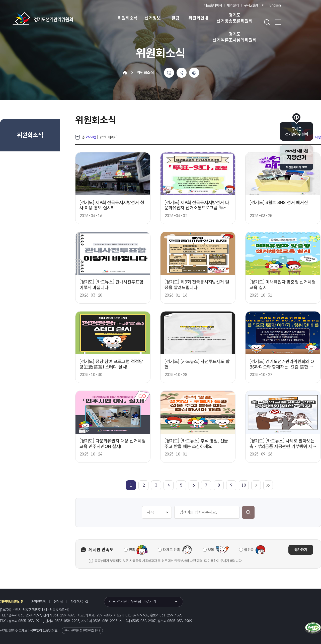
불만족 (249, 550)
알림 (176, 18)
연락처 (58, 602)
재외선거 (233, 5)
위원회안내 (198, 18)
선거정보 (153, 18)
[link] (131, 485)
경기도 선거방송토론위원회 (234, 18)
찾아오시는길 (79, 602)
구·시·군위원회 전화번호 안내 (82, 631)
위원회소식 (128, 18)
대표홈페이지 (213, 5)
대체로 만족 (171, 550)
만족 (132, 550)
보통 (211, 550)
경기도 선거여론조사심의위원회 (234, 37)
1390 (47, 630)
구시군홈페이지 (254, 5)
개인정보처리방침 (12, 602)
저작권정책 (39, 602)
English (275, 5)
